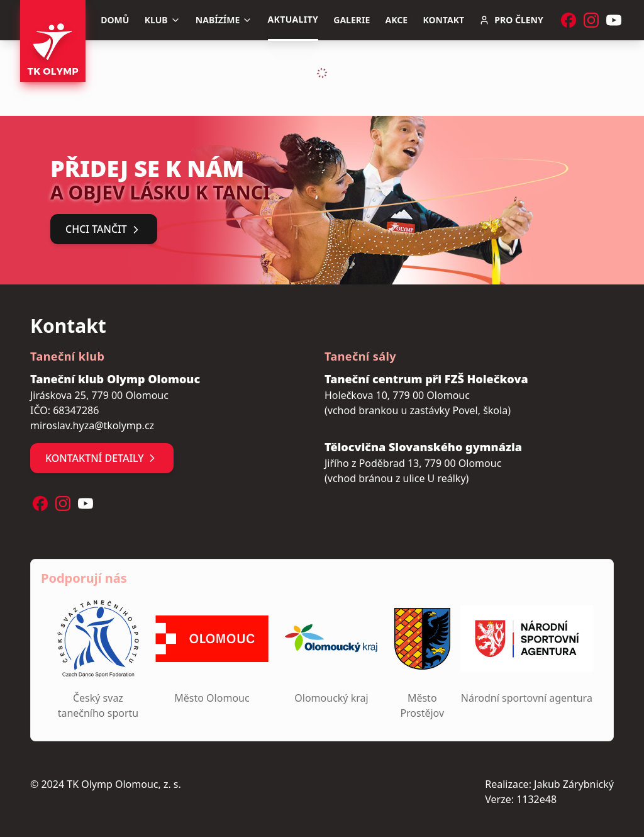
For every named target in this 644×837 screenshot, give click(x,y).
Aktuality (293, 19)
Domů (115, 20)
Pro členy (511, 20)
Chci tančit (104, 229)
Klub (163, 20)
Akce (397, 20)
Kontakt (443, 20)
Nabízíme (224, 20)
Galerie (352, 20)
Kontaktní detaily (102, 458)
